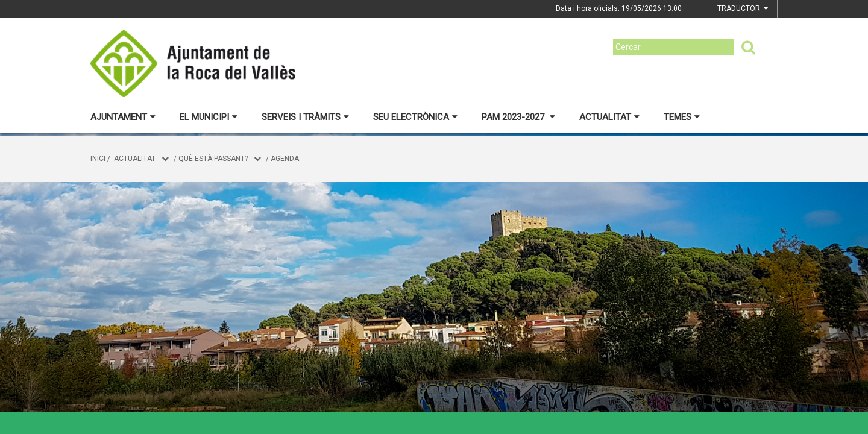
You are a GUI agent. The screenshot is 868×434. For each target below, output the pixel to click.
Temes (682, 117)
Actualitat (609, 117)
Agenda (285, 159)
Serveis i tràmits (305, 117)
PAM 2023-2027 (518, 117)
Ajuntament (123, 117)
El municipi (209, 117)
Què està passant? (213, 159)
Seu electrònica (415, 117)
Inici (98, 159)
